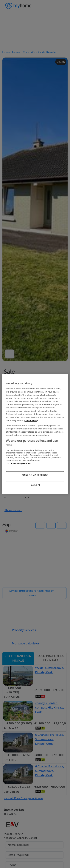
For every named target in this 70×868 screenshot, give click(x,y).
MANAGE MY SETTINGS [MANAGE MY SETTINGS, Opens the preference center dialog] (35, 475)
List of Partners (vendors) (18, 463)
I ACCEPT (35, 485)
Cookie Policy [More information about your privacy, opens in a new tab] (31, 420)
